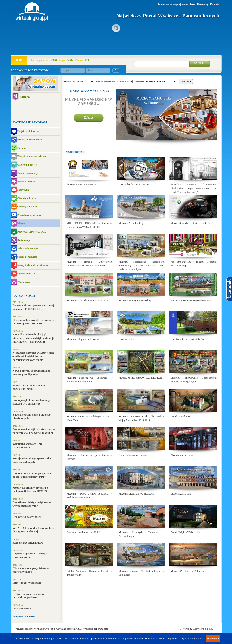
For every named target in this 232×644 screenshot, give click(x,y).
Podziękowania (22, 608)
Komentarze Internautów (28, 543)
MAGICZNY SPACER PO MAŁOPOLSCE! (29, 387)
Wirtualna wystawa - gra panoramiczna (28, 446)
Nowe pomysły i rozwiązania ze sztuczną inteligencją (31, 373)
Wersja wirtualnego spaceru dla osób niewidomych (32, 460)
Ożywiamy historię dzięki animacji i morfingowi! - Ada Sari (34, 322)
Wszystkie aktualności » (25, 616)
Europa (21, 148)
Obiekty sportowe (27, 207)
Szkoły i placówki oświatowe (33, 265)
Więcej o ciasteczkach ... (193, 639)
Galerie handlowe (27, 165)
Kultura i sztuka (26, 181)
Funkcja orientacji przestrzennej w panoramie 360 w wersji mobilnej (34, 431)
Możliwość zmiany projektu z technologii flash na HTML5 (30, 489)
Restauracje (24, 240)
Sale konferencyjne (28, 248)
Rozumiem (213, 639)
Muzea (25, 97)
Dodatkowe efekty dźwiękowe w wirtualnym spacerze (32, 504)
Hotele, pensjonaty (28, 173)
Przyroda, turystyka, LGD (32, 232)
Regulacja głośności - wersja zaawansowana (30, 555)
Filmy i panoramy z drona (32, 156)
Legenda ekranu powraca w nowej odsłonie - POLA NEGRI (33, 307)
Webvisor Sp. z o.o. (203, 629)
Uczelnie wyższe (26, 274)
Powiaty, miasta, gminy (30, 215)
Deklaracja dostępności (27, 517)
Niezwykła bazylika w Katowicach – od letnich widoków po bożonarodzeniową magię (33, 356)
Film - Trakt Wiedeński (27, 583)
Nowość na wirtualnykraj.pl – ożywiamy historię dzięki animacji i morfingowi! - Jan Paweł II (34, 338)
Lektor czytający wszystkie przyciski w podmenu (29, 596)
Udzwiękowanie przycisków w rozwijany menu (31, 570)
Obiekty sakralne (27, 198)
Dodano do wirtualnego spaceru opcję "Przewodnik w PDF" (32, 475)
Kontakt (215, 4)
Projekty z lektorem (28, 131)
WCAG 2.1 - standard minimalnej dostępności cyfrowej (33, 530)
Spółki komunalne (27, 257)
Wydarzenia (24, 282)
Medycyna (23, 190)
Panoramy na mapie (169, 4)
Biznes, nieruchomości (30, 140)
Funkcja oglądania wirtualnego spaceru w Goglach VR (32, 402)
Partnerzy (203, 4)
